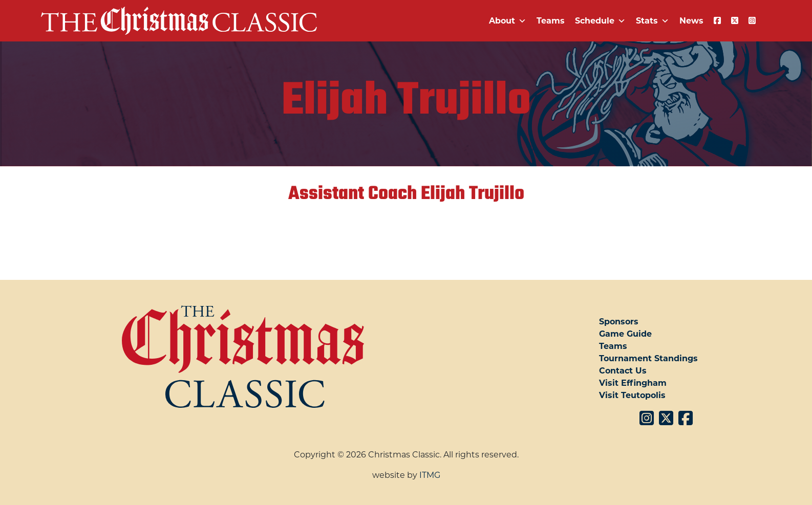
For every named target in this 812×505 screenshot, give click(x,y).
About (508, 21)
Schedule (600, 21)
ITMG (430, 475)
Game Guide (625, 334)
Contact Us (623, 371)
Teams (551, 21)
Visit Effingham (633, 383)
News (691, 21)
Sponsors (619, 322)
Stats (653, 21)
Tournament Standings (648, 358)
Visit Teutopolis (632, 395)
